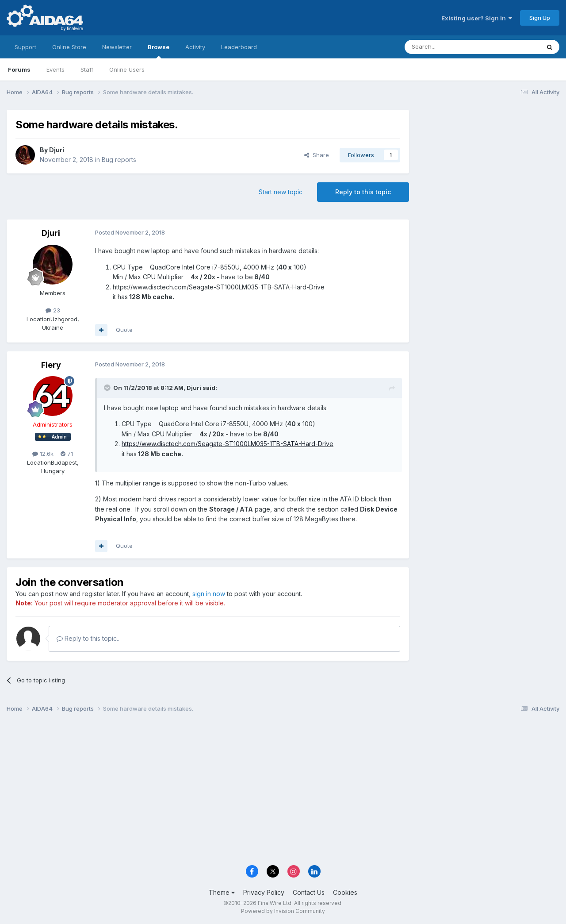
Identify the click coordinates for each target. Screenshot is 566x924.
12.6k (43, 454)
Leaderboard (239, 47)
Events (55, 69)
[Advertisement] (489, 169)
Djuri (57, 150)
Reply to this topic (363, 192)
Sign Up (540, 18)
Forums (19, 69)
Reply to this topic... (89, 638)
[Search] (450, 47)
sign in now (209, 594)
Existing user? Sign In (477, 18)
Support (25, 47)
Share (317, 155)
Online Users (127, 69)
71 (67, 454)
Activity (195, 47)
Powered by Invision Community (283, 911)
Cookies (345, 892)
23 (53, 310)
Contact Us (309, 892)
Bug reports (119, 160)
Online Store (69, 47)
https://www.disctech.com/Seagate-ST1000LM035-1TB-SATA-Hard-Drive (228, 444)
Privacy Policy (264, 892)
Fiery (51, 365)
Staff (87, 69)
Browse (159, 51)
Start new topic (281, 192)
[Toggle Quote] (108, 388)
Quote (124, 330)
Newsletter (117, 47)
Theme (222, 892)
